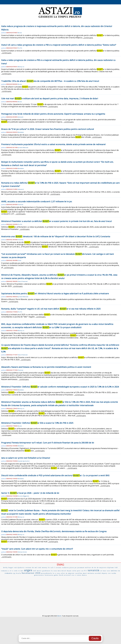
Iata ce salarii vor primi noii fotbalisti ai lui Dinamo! (26, 458)
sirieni (59, 568)
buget (11, 568)
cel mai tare (105, 571)
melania (91, 573)
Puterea (20, 204)
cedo (16, 571)
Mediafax (21, 132)
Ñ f (86, 571)
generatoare (39, 575)
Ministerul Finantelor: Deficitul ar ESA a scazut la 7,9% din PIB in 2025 (37, 423)
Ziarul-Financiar (23, 281)
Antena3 (20, 117)
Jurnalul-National (23, 147)
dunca (84, 575)
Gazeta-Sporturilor (24, 461)
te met (21, 571)
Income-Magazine (23, 496)
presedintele (47, 573)
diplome (111, 568)
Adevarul (21, 189)
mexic (39, 571)
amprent (71, 573)
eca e (74, 575)
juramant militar (84, 568)
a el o (11, 571)
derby (5, 568)
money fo (46, 568)
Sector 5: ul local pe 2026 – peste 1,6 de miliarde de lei (30, 493)
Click (19, 260)
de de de (95, 568)
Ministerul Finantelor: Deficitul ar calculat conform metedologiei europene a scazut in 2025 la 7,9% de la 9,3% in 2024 (60, 387)
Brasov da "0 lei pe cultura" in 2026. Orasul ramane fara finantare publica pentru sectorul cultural (48, 129)
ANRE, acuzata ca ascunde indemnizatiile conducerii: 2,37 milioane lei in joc (37, 201)
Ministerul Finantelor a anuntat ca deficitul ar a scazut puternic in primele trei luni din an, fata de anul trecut (56, 221)
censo (79, 575)
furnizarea (49, 575)
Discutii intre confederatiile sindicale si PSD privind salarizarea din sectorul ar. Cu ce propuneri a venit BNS (55, 475)
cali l (53, 568)
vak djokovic (19, 568)
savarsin (94, 570)
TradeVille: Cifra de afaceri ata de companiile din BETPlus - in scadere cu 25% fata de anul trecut (50, 81)
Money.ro (21, 67)
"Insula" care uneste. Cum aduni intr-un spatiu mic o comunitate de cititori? (37, 549)
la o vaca (57, 573)
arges (28, 570)
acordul (98, 573)
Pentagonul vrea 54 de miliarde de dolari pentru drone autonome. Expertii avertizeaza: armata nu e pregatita (53, 114)
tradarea (66, 568)
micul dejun (66, 571)
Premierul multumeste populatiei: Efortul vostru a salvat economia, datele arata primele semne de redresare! (53, 144)
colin (74, 571)
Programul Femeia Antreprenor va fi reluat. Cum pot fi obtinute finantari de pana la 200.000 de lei (48, 443)
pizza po (73, 568)
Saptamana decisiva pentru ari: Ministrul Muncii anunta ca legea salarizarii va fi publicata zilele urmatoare (55, 293)
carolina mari (81, 573)
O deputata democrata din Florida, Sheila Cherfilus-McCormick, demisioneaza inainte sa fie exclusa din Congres (54, 531)
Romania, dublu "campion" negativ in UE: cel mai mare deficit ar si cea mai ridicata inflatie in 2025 (51, 309)
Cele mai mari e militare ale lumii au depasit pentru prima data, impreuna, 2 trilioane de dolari (50, 98)
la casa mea (56, 571)
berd (61, 575)
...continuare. (88, 38)
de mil (35, 568)
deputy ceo (106, 573)
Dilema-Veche (22, 552)
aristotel (67, 575)
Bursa (20, 33)
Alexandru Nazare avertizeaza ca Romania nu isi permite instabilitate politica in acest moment (46, 367)
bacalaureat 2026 (31, 573)
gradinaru (46, 571)
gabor (56, 575)
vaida (114, 573)
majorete (103, 568)
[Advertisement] (60, 593)
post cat (80, 571)
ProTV (20, 48)
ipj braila (17, 573)
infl (35, 571)
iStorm (59, 616)
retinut (29, 568)
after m (64, 573)
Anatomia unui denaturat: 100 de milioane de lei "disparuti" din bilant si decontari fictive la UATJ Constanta (56, 236)
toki (40, 568)
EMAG (60, 564)
